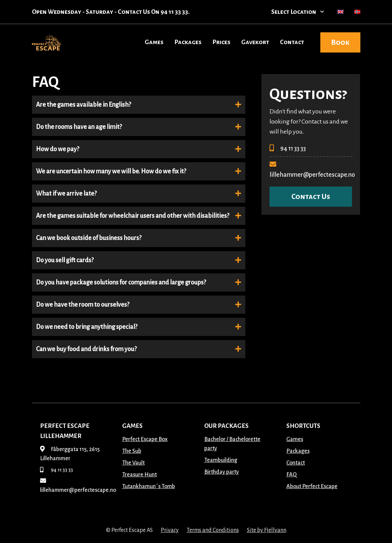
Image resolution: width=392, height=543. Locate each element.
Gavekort (255, 42)
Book (340, 42)
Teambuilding (221, 460)
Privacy (170, 530)
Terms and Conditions (213, 530)
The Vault (133, 463)
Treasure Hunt (139, 475)
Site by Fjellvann (267, 530)
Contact (292, 42)
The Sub (132, 451)
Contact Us (311, 197)
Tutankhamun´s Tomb (149, 486)
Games (154, 42)
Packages (188, 42)
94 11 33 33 (288, 148)
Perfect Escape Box (145, 439)
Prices (221, 42)
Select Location (298, 12)
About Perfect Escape (312, 486)
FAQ (292, 475)
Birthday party (222, 472)
